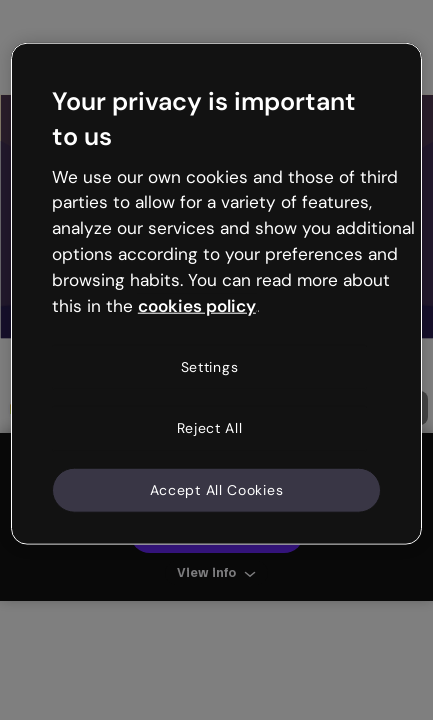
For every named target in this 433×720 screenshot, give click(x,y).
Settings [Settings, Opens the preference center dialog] (210, 366)
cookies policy (197, 305)
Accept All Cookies (217, 489)
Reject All (210, 428)
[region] (216, 294)
